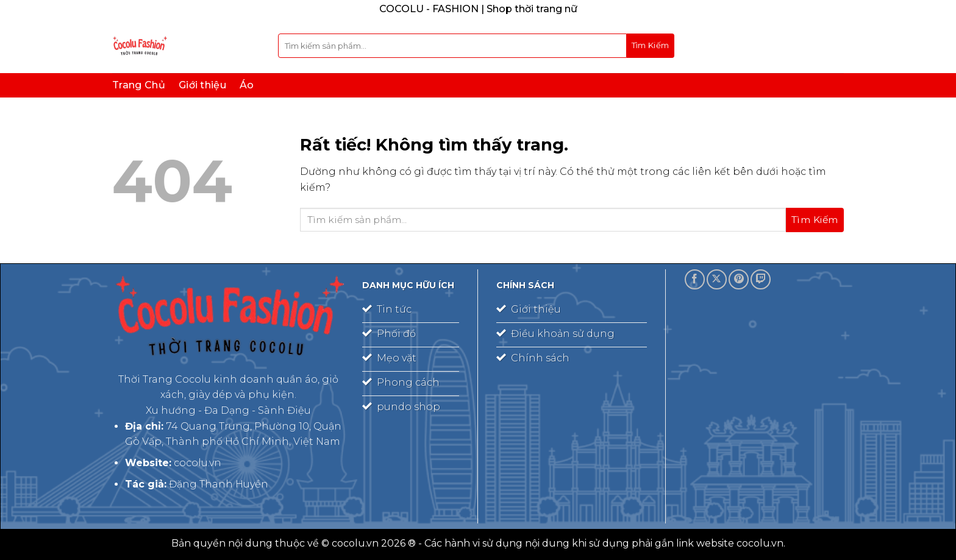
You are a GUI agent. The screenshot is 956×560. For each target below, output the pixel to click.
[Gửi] (651, 46)
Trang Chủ (139, 85)
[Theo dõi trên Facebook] (695, 279)
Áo (247, 85)
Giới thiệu (202, 85)
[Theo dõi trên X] (717, 279)
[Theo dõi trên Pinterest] (739, 279)
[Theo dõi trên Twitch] (761, 279)
